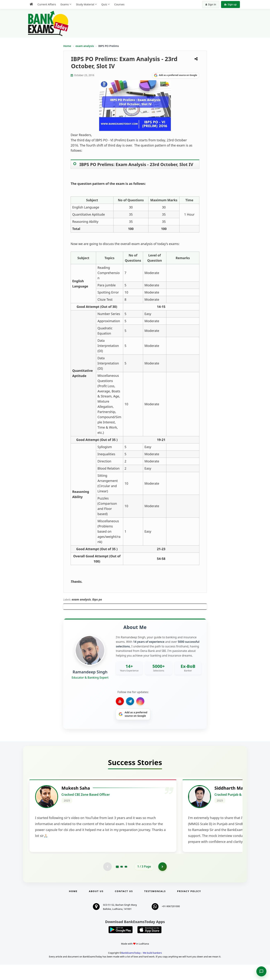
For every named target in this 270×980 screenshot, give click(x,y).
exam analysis (85, 46)
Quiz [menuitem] (104, 4)
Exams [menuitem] (65, 4)
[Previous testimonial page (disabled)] (107, 882)
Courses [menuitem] (119, 4)
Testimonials (155, 907)
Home (67, 46)
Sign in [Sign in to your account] (211, 4)
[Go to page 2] (122, 882)
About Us (96, 907)
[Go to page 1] (117, 882)
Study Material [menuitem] (85, 4)
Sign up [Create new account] (230, 4)
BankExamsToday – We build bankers (142, 968)
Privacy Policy (189, 907)
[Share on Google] (176, 75)
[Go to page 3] (126, 882)
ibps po (97, 599)
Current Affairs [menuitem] (47, 4)
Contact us (124, 907)
